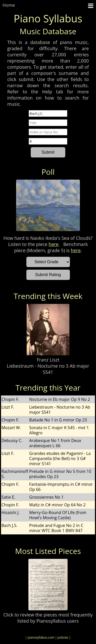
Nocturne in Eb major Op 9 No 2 (60, 399)
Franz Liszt (48, 360)
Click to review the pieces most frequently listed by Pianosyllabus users (48, 618)
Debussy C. (12, 440)
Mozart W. (11, 428)
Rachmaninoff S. (15, 474)
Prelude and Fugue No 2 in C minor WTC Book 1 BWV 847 (56, 528)
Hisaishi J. (11, 513)
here (54, 244)
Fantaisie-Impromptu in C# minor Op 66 (61, 487)
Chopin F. (10, 399)
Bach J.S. (9, 525)
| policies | (63, 637)
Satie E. (8, 497)
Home (9, 5)
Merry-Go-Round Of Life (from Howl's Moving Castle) (58, 515)
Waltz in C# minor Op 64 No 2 (57, 505)
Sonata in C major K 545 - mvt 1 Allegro (59, 430)
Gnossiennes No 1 (46, 497)
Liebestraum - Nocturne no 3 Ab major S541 (48, 369)
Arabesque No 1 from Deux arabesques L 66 (55, 443)
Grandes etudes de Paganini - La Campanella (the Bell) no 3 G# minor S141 (60, 458)
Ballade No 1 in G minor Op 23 (58, 420)
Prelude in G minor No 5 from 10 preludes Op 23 (60, 474)
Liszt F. (8, 407)
